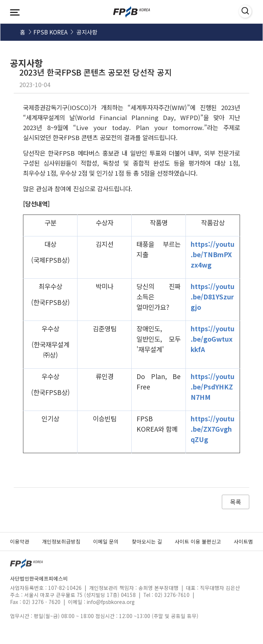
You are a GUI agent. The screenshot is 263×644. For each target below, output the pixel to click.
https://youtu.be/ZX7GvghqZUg (213, 429)
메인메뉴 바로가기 (0, 0)
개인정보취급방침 (61, 541)
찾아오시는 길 (147, 541)
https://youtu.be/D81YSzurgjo (213, 297)
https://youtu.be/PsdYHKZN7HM (213, 387)
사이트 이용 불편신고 (198, 541)
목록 (236, 502)
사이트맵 (243, 541)
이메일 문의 (106, 541)
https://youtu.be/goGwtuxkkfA (213, 339)
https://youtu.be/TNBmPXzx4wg (213, 254)
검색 (241, 12)
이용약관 (20, 541)
